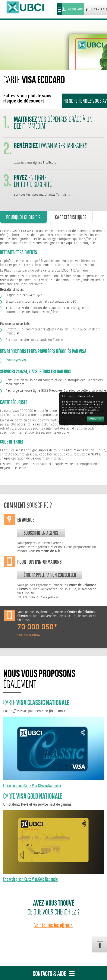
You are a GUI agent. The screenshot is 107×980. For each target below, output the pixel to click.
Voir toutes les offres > (54, 925)
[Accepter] (96, 419)
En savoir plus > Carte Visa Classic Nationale (32, 786)
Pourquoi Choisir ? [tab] (23, 217)
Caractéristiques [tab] (71, 217)
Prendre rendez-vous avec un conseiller (85, 101)
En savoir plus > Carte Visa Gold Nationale (31, 879)
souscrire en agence (41, 533)
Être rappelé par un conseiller (50, 575)
